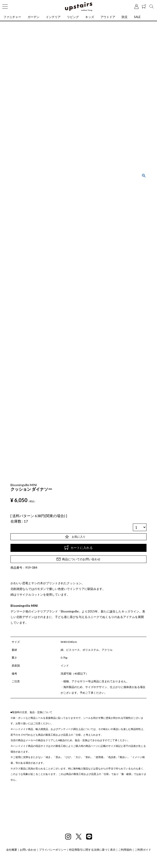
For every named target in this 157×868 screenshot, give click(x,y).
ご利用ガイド (143, 850)
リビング (73, 17)
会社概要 (12, 850)
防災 (125, 17)
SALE (137, 17)
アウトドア (108, 17)
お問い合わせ (28, 850)
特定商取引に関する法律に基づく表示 (92, 850)
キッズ (90, 17)
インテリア (53, 17)
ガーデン (33, 17)
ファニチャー (12, 17)
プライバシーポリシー (53, 850)
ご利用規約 (125, 850)
